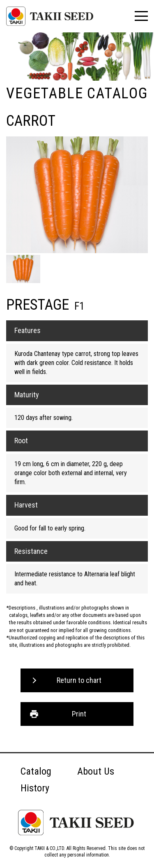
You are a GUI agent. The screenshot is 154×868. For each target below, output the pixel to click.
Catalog (36, 771)
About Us (96, 771)
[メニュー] (141, 16)
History (35, 788)
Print (79, 714)
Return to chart (79, 680)
